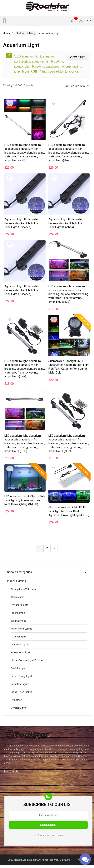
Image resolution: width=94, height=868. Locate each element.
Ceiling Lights (19, 636)
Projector (16, 700)
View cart (77, 57)
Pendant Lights (20, 605)
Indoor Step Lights (21, 692)
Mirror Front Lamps (22, 629)
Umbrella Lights (20, 644)
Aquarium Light (20, 652)
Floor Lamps (18, 613)
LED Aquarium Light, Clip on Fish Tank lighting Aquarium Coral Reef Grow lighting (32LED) (25, 500)
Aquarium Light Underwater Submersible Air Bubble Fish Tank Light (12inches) (22, 223)
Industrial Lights (20, 684)
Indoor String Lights (22, 676)
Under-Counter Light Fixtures (27, 660)
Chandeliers (18, 597)
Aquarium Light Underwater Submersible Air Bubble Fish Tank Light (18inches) (22, 290)
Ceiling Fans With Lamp (24, 589)
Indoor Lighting (26, 33)
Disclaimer (66, 860)
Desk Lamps (18, 668)
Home (6, 33)
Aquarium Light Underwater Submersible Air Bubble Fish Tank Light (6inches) (66, 223)
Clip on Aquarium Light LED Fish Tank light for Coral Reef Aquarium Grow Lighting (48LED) (69, 511)
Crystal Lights (19, 708)
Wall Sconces (19, 621)
